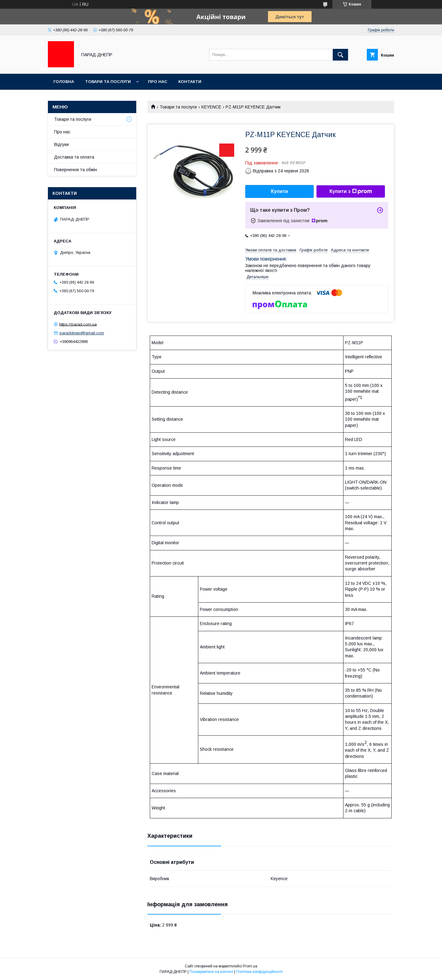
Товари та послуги (108, 82)
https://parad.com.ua (78, 324)
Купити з (351, 191)
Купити (280, 191)
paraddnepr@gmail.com (82, 333)
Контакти (190, 82)
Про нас (158, 82)
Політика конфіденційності (259, 972)
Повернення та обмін (76, 170)
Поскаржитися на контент (211, 972)
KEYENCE (211, 107)
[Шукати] (340, 55)
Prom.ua (250, 966)
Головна (64, 82)
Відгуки (61, 144)
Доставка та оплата (74, 157)
